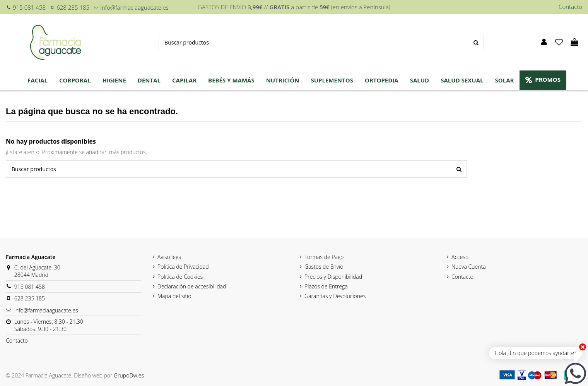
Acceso (460, 257)
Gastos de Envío (324, 267)
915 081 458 (29, 7)
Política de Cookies (180, 277)
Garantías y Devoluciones (335, 296)
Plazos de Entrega (326, 286)
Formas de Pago (324, 257)
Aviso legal (170, 257)
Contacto (570, 7)
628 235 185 (73, 7)
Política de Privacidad (183, 267)
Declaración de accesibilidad (192, 286)
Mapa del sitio (174, 296)
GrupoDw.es (129, 375)
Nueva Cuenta (469, 267)
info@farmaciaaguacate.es (134, 7)
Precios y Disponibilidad (333, 277)
